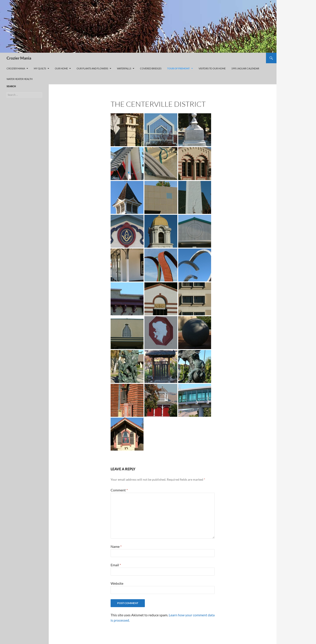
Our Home (61, 68)
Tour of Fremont (179, 68)
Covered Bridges (151, 68)
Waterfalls (124, 68)
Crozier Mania (19, 58)
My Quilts (40, 68)
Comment (119, 490)
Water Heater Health (20, 79)
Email (116, 565)
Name (116, 546)
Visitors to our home (212, 68)
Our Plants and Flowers (92, 68)
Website (117, 583)
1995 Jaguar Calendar (245, 68)
